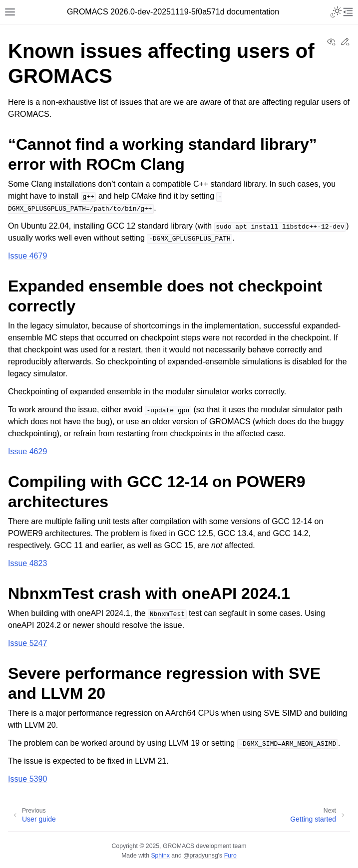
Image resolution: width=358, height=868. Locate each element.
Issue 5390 (27, 779)
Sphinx (160, 856)
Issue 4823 (27, 563)
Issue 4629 (27, 451)
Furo (230, 856)
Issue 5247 (27, 643)
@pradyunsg (201, 856)
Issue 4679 (27, 256)
